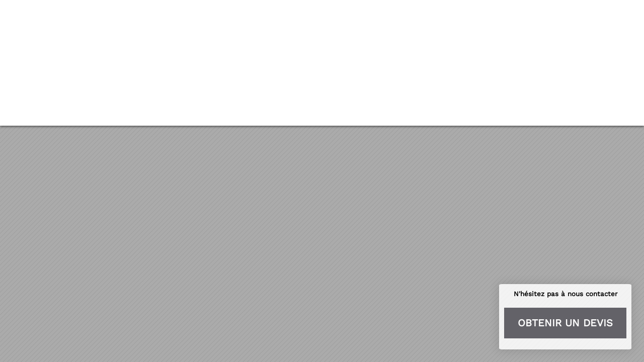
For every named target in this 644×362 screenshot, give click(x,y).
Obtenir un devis (565, 323)
